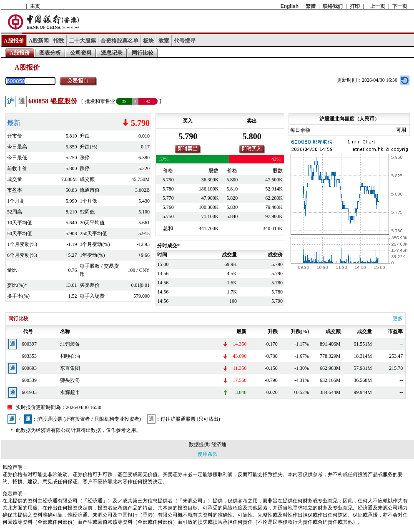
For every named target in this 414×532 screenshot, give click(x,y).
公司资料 (81, 53)
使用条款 (208, 454)
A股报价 (14, 41)
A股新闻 (39, 41)
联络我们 (333, 6)
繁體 (311, 6)
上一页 (378, 6)
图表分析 (50, 53)
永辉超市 (70, 392)
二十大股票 (82, 41)
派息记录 (112, 53)
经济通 (219, 444)
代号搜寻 (185, 41)
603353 (29, 356)
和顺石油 (70, 356)
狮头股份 (70, 380)
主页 (35, 6)
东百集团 (70, 368)
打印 (355, 6)
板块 (148, 41)
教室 (164, 41)
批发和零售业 (100, 101)
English (290, 6)
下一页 (400, 6)
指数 (59, 41)
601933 (29, 392)
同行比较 (143, 53)
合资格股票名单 (119, 41)
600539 (29, 380)
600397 (29, 344)
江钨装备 (70, 344)
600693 (29, 368)
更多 (398, 319)
